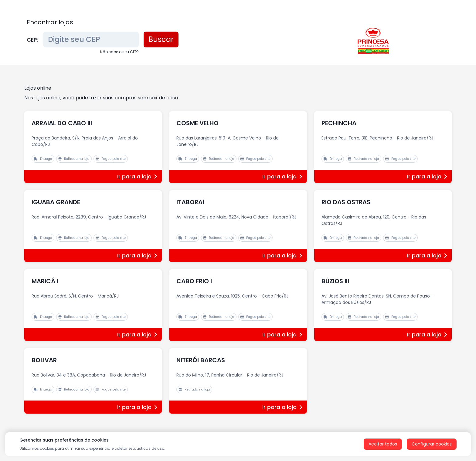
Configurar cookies (432, 444)
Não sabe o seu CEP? (119, 52)
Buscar (161, 39)
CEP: (32, 40)
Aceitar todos (383, 444)
